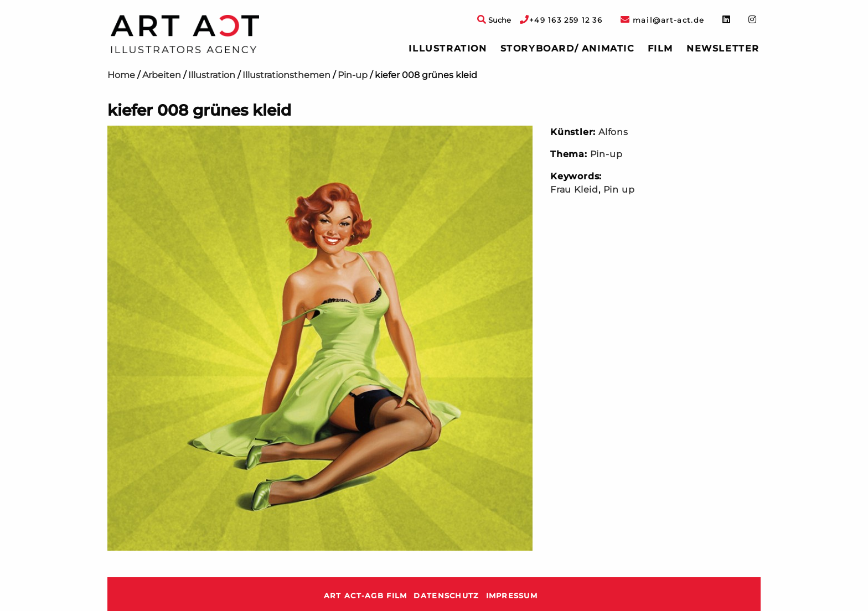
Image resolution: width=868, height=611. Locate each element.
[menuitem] (448, 49)
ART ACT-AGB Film (365, 596)
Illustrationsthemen (286, 75)
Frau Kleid (574, 190)
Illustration (448, 48)
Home (121, 75)
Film (660, 48)
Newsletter (723, 48)
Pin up (619, 190)
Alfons (613, 132)
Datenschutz (446, 596)
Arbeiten (162, 75)
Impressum (512, 596)
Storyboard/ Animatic (567, 48)
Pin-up (353, 75)
